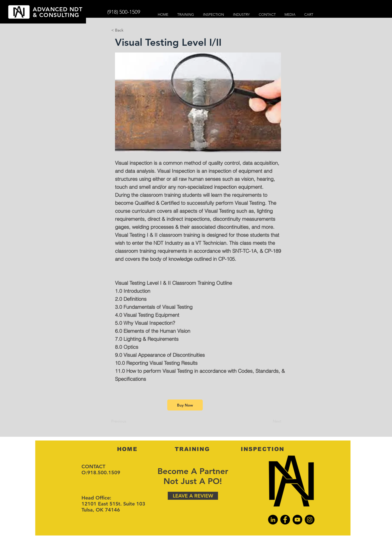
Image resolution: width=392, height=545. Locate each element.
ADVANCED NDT (58, 9)
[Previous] (128, 421)
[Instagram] (310, 520)
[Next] (269, 421)
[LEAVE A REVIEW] (193, 496)
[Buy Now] (185, 405)
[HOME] (128, 449)
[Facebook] (285, 520)
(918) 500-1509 (124, 12)
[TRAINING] (193, 449)
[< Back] (128, 30)
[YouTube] (297, 520)
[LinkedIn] (273, 520)
